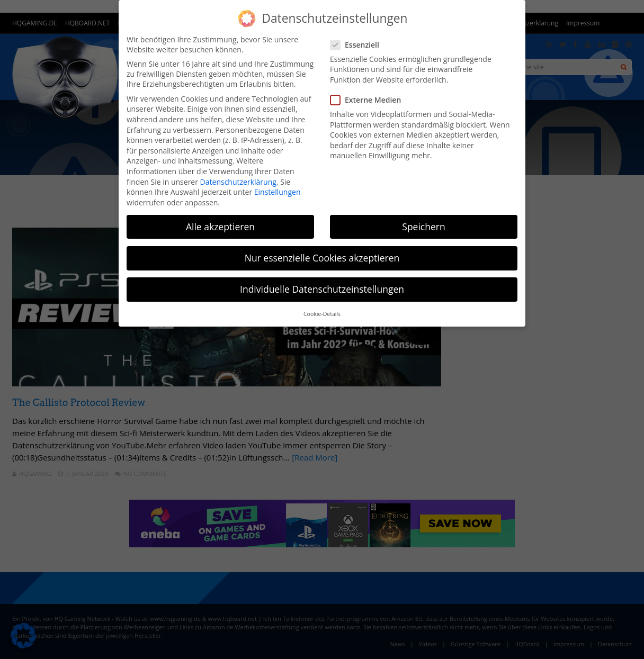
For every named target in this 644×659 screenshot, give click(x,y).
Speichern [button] (423, 227)
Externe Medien (369, 100)
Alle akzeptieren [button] (220, 227)
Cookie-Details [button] (322, 314)
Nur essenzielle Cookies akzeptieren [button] (322, 258)
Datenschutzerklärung (238, 182)
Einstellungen (278, 192)
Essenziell (358, 45)
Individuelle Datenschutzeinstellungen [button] (322, 289)
